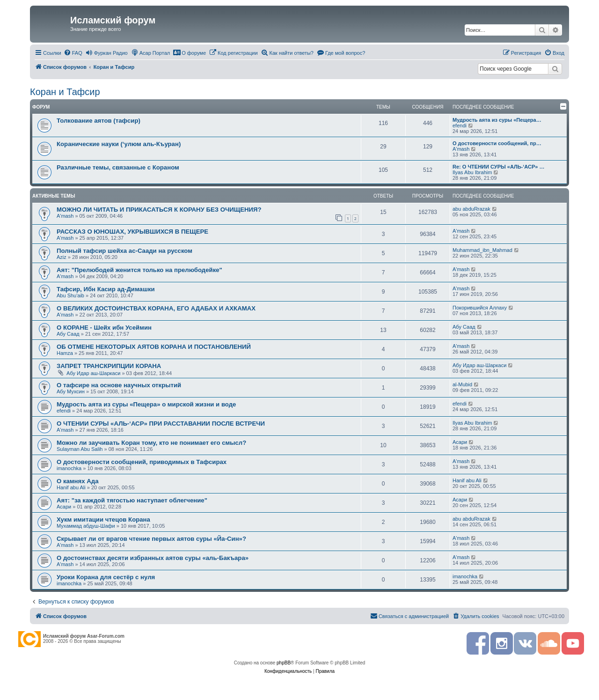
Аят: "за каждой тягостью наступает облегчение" (132, 500)
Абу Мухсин (71, 391)
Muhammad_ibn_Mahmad (482, 250)
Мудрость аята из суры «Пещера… (497, 120)
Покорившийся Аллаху (480, 308)
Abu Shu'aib (70, 295)
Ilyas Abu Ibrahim (472, 172)
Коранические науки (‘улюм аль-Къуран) (119, 144)
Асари (460, 442)
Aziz (62, 257)
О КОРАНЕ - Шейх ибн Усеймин (104, 328)
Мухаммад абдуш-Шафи (86, 526)
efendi (460, 125)
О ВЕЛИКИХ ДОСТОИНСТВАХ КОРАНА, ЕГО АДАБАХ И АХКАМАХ (156, 308)
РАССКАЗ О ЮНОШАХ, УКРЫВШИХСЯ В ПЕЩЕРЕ (132, 232)
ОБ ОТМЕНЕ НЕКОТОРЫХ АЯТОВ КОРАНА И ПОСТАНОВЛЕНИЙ (154, 347)
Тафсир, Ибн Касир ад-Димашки (106, 289)
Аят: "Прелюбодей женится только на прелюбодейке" (139, 270)
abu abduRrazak (471, 209)
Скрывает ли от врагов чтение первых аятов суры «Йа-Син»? (151, 539)
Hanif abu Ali (71, 487)
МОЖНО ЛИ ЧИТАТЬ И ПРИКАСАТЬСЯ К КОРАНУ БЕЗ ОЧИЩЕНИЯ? (159, 210)
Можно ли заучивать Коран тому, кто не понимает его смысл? (151, 443)
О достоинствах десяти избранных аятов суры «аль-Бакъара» (153, 558)
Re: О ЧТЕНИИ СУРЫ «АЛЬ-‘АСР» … (498, 167)
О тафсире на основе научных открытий (119, 385)
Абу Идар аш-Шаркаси (93, 373)
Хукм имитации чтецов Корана (103, 519)
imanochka (69, 468)
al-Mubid (462, 384)
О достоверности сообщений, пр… (497, 143)
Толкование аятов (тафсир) (99, 121)
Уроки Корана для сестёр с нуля (106, 577)
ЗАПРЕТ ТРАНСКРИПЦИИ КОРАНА (109, 366)
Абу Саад (68, 334)
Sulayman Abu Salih (80, 449)
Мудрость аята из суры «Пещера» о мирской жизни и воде (146, 404)
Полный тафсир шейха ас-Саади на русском (124, 251)
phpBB (284, 663)
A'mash (461, 149)
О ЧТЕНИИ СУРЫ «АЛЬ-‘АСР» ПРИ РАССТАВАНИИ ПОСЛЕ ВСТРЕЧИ (161, 424)
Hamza (65, 353)
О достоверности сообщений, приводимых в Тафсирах (142, 462)
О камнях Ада (78, 481)
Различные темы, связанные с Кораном (118, 167)
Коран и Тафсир (65, 92)
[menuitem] (73, 53)
